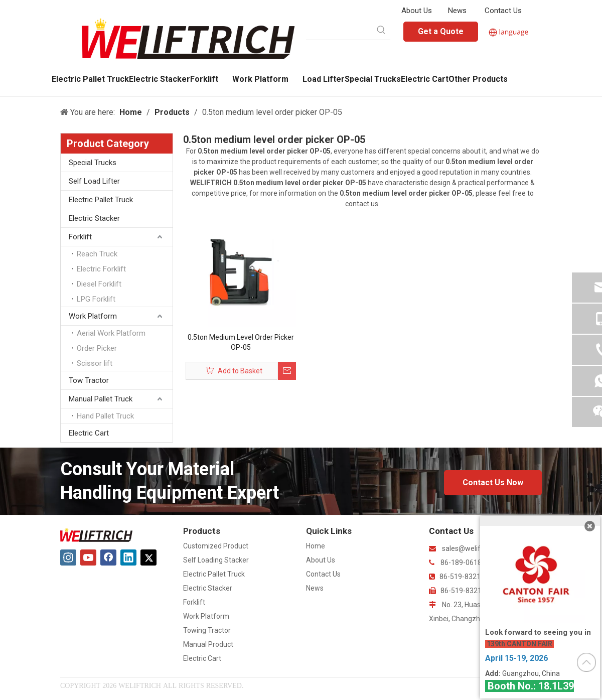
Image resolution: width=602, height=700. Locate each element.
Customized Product (216, 546)
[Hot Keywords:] (381, 31)
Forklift (80, 237)
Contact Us (503, 11)
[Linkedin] (128, 557)
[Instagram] (68, 557)
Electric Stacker (94, 218)
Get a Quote (441, 31)
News (457, 11)
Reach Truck (97, 254)
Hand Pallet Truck (105, 416)
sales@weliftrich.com (476, 548)
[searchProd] (339, 31)
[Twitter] (148, 557)
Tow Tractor (89, 380)
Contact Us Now (493, 482)
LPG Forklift (96, 299)
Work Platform (93, 316)
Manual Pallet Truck (101, 399)
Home (316, 546)
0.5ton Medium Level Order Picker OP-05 (241, 342)
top (586, 662)
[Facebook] (108, 557)
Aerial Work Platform (111, 333)
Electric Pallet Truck (101, 200)
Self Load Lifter (94, 181)
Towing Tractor (207, 630)
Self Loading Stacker (216, 560)
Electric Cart (89, 433)
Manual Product (208, 644)
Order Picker (97, 348)
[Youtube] (88, 557)
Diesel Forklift (99, 284)
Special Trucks (93, 163)
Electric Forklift (101, 269)
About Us (417, 11)
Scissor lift (95, 363)
